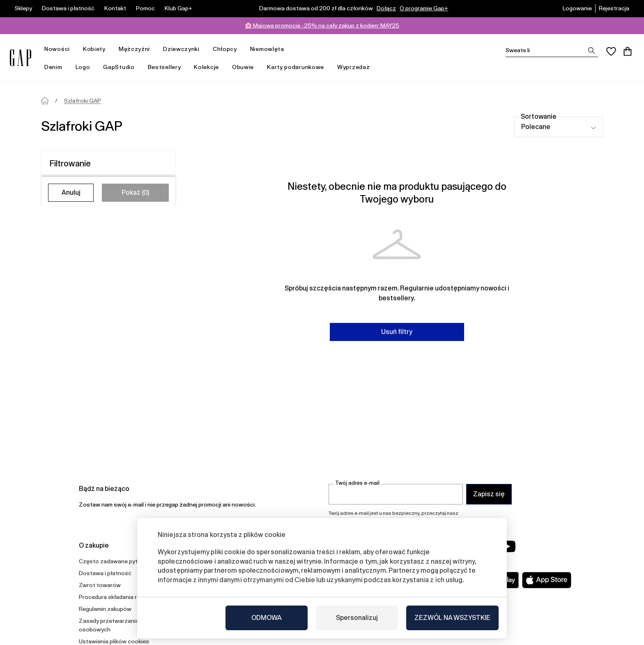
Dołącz (386, 8)
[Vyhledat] (552, 50)
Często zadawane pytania (114, 561)
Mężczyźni (138, 49)
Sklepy (23, 8)
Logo (83, 67)
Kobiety (98, 49)
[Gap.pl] (21, 58)
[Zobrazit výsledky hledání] (591, 51)
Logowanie (577, 8)
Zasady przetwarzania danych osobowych (119, 625)
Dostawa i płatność (68, 8)
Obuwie (243, 67)
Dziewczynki (185, 49)
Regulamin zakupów (105, 609)
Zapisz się (489, 494)
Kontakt (115, 8)
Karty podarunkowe (296, 67)
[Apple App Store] (547, 580)
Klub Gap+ (178, 8)
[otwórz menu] (74, 49)
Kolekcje (210, 67)
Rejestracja (614, 8)
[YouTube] (508, 546)
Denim (57, 67)
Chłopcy (228, 49)
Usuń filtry (397, 332)
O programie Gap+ (424, 8)
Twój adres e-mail (357, 483)
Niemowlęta (270, 49)
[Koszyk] (628, 51)
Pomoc (145, 8)
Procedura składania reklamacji (120, 597)
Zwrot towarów (100, 585)
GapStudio (119, 67)
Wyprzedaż (357, 67)
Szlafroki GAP (83, 101)
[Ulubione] (611, 51)
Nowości (60, 49)
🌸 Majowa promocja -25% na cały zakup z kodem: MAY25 (322, 25)
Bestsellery (164, 67)
